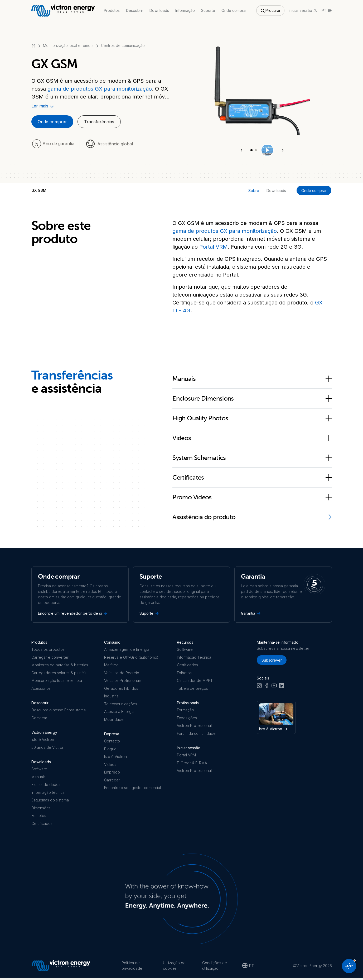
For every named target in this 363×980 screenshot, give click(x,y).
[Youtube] (274, 687)
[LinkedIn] (282, 687)
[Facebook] (267, 687)
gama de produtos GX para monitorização (100, 89)
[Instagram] (259, 687)
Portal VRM (214, 247)
